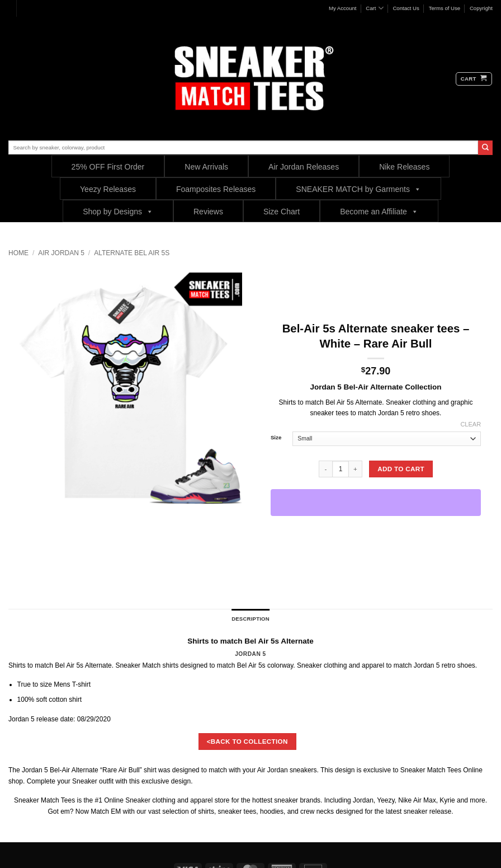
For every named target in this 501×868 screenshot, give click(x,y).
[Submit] (485, 148)
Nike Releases (404, 167)
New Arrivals (206, 167)
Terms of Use (445, 8)
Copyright (481, 8)
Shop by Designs (118, 211)
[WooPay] (376, 503)
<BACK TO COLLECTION (247, 741)
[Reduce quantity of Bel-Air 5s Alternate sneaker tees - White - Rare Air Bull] (325, 469)
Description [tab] (250, 619)
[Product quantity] (341, 469)
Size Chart (282, 212)
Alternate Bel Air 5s (132, 253)
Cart (374, 8)
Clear (471, 424)
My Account (343, 8)
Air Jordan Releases (304, 167)
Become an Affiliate (379, 211)
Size (276, 438)
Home (18, 253)
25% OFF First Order (108, 167)
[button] (474, 79)
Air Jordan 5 (61, 253)
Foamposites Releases (216, 189)
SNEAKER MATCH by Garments (358, 189)
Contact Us (406, 8)
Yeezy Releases (108, 189)
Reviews (208, 212)
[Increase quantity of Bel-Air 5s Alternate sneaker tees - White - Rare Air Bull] (356, 469)
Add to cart (401, 469)
